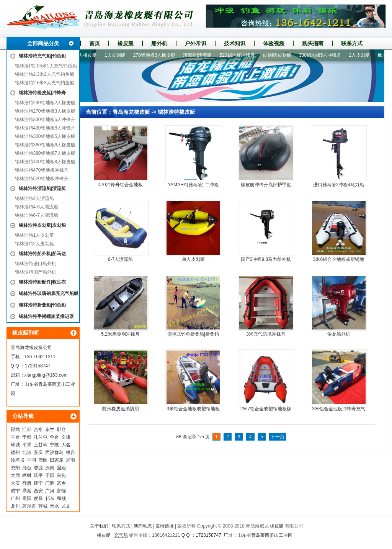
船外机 (159, 43)
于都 (27, 437)
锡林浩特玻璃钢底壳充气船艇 (49, 293)
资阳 (15, 468)
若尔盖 (29, 506)
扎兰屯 (41, 437)
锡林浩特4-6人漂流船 (37, 207)
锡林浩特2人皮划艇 (35, 244)
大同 (15, 475)
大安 (15, 483)
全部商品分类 (43, 43)
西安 (38, 491)
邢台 (61, 429)
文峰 (66, 437)
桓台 (70, 452)
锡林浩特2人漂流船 (35, 198)
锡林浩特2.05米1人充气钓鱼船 (46, 66)
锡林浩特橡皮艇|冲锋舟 (42, 93)
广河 (50, 491)
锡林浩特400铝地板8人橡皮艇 (45, 162)
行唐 (27, 483)
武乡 (61, 483)
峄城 (15, 445)
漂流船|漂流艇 (200, 55)
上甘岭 (41, 445)
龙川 (15, 506)
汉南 (50, 468)
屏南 (70, 460)
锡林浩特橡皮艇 (176, 112)
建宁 (38, 483)
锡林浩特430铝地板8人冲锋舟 (45, 128)
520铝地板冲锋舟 (239, 55)
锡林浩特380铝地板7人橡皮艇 (45, 153)
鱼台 (54, 437)
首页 (95, 43)
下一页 (278, 437)
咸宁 (15, 491)
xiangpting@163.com (46, 375)
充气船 (121, 535)
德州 (15, 452)
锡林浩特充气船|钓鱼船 (42, 56)
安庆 (38, 452)
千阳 (50, 475)
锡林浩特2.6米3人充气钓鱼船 (45, 83)
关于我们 (99, 526)
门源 (50, 483)
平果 (27, 445)
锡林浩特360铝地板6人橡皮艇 (45, 145)
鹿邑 (43, 460)
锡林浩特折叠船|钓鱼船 (42, 305)
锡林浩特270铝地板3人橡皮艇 (45, 111)
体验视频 (274, 43)
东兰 (50, 429)
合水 (38, 429)
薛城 (43, 506)
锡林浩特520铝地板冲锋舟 (42, 179)
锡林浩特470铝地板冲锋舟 (42, 170)
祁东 (50, 498)
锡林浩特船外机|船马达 (42, 254)
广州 (15, 498)
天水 (54, 506)
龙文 (66, 506)
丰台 (15, 437)
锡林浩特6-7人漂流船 (37, 215)
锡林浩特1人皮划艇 (35, 235)
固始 (61, 468)
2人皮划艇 (362, 55)
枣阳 (27, 498)
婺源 (38, 468)
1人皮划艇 (117, 55)
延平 (38, 475)
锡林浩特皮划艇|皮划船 (42, 225)
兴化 (61, 475)
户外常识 (196, 43)
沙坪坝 (18, 460)
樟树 (27, 475)
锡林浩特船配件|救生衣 (42, 282)
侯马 (38, 498)
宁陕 (54, 445)
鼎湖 (27, 491)
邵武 (15, 429)
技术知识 (235, 43)
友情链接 (165, 526)
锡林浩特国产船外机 (36, 272)
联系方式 (352, 43)
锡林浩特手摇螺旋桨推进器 (46, 316)
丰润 (31, 460)
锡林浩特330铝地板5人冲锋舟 (45, 120)
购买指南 (313, 43)
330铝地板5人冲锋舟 (323, 55)
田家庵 (57, 460)
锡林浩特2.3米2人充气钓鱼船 (45, 74)
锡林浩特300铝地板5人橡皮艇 (45, 136)
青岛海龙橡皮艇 (131, 112)
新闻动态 (143, 526)
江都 (27, 429)
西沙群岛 (54, 452)
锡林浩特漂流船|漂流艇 (42, 188)
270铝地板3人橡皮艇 (157, 55)
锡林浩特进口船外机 (36, 264)
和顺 (61, 498)
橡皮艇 (126, 43)
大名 (66, 445)
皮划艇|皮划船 (279, 55)
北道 (27, 452)
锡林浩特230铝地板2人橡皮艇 (45, 103)
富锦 (61, 491)
